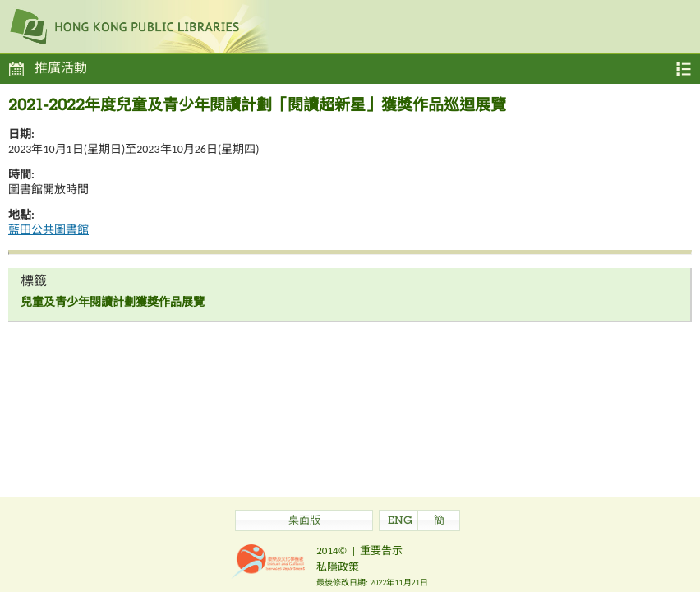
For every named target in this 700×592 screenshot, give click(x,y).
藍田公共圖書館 (48, 230)
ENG (400, 522)
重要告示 (381, 550)
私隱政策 (338, 567)
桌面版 (304, 522)
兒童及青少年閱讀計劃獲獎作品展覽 (113, 302)
